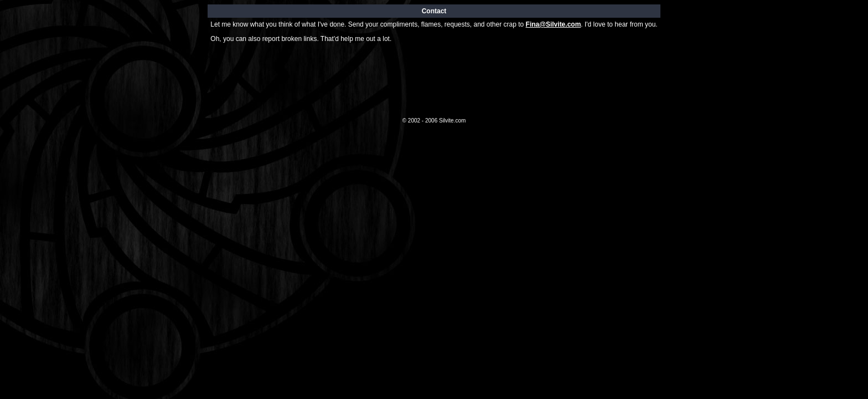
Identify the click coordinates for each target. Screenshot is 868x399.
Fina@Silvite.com (554, 24)
